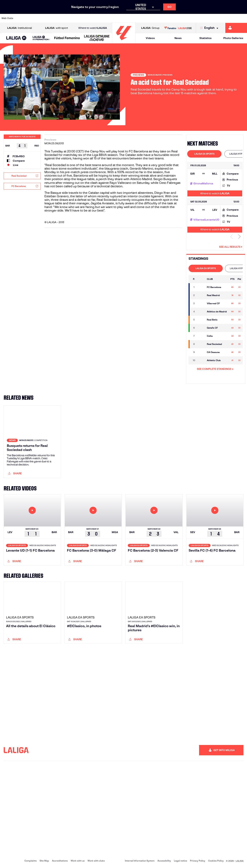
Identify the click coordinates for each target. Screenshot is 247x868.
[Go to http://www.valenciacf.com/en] (231, 18)
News (178, 38)
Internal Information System (140, 861)
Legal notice (180, 861)
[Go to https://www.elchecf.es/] (68, 18)
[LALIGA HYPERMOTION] (41, 38)
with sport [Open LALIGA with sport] (57, 28)
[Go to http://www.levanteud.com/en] (115, 18)
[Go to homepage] (124, 42)
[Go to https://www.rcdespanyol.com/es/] (150, 18)
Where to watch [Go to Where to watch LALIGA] (93, 28)
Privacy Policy (198, 861)
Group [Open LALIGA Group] (150, 28)
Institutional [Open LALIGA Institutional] (20, 28)
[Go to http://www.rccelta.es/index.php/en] (138, 18)
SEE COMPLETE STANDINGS (215, 369)
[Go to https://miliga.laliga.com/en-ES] (236, 28)
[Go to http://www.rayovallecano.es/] (127, 18)
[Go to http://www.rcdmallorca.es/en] (161, 18)
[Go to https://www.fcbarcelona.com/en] (80, 18)
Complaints (31, 861)
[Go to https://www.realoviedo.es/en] (196, 18)
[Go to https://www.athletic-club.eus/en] (22, 18)
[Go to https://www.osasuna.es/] (45, 18)
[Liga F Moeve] (67, 38)
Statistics (205, 38)
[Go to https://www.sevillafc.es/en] (219, 18)
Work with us (78, 861)
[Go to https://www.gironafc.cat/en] (103, 18)
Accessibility (164, 861)
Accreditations (60, 861)
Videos (150, 38)
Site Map (44, 861)
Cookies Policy (216, 861)
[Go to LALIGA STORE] (178, 28)
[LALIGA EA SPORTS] (16, 38)
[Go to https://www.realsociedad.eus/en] (208, 18)
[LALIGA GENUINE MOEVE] (97, 38)
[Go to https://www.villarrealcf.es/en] (243, 18)
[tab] (204, 154)
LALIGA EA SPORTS (204, 154)
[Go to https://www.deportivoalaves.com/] (57, 18)
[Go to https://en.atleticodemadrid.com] (34, 18)
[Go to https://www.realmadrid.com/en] (185, 18)
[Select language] (210, 28)
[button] (16, 38)
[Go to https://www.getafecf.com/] (92, 18)
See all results (231, 247)
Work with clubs (96, 861)
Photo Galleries (233, 38)
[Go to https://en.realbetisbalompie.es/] (173, 18)
